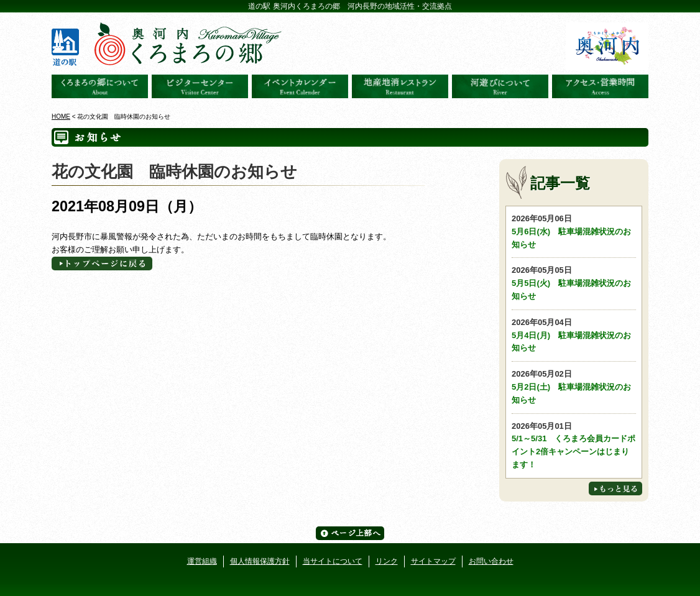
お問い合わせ (491, 561)
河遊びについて (500, 86)
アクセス (600, 86)
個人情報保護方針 (260, 561)
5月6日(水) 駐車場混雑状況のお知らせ (574, 231)
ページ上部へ (350, 533)
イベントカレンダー (300, 86)
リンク (387, 561)
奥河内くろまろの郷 (100, 86)
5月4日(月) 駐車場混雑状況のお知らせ (574, 335)
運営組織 (202, 561)
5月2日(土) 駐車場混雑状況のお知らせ (574, 386)
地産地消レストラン (400, 86)
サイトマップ (433, 561)
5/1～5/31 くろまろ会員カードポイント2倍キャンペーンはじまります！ (574, 445)
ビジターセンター (200, 86)
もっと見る (615, 488)
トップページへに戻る (102, 264)
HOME (61, 117)
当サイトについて (333, 561)
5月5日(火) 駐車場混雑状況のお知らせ (574, 282)
